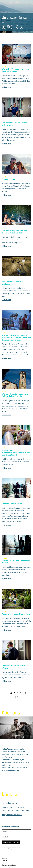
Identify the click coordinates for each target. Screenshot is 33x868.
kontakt (4, 860)
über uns (5, 858)
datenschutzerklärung (9, 865)
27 (17, 697)
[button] (15, 23)
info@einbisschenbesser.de (12, 815)
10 (25, 693)
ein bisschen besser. (15, 17)
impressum (5, 863)
